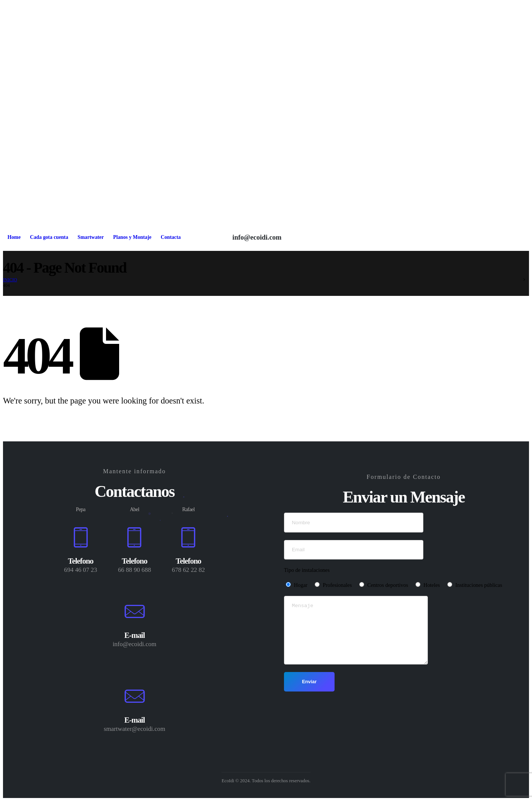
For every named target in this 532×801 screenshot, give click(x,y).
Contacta (171, 237)
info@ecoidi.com (257, 237)
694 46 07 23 (81, 570)
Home (14, 237)
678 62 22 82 (188, 570)
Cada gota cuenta (49, 237)
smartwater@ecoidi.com (134, 729)
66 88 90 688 (134, 570)
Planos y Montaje (132, 237)
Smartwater (91, 237)
